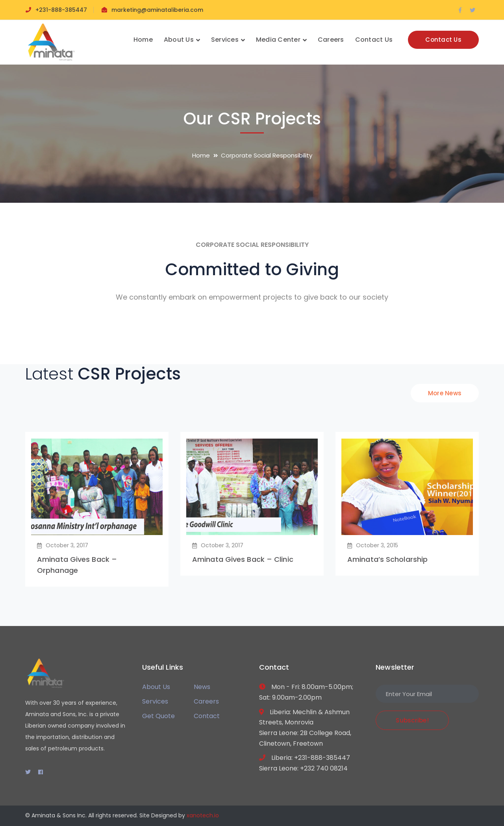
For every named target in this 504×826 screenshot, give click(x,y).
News (202, 687)
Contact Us (443, 40)
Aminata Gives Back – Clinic (243, 559)
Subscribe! (412, 720)
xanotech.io (203, 815)
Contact (207, 716)
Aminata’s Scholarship (387, 559)
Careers (206, 701)
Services (155, 701)
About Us (156, 687)
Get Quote (158, 716)
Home (201, 155)
